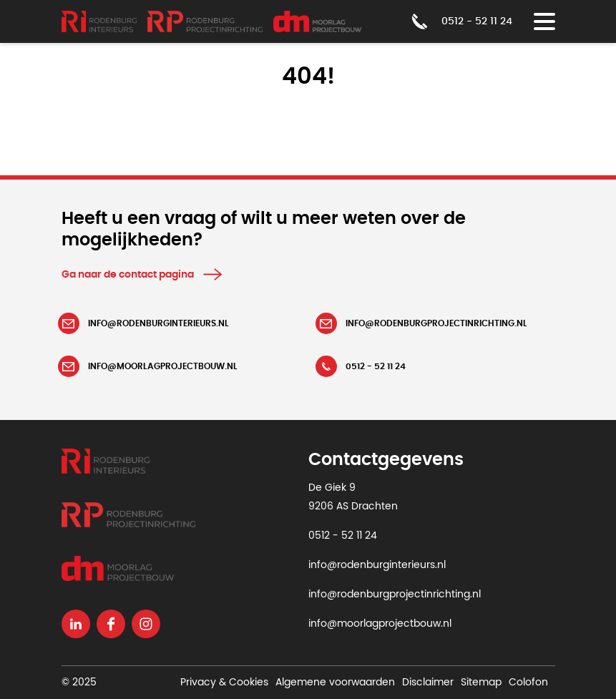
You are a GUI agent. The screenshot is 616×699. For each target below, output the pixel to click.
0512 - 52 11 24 (343, 536)
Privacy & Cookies (224, 683)
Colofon (528, 683)
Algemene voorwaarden (335, 683)
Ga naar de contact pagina (128, 275)
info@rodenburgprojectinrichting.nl (395, 595)
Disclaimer (428, 683)
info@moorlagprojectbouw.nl (380, 624)
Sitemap (481, 683)
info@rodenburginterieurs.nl (377, 565)
